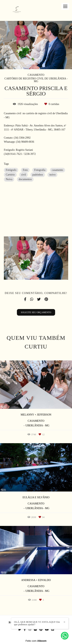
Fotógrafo (11, 170)
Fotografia (40, 170)
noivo (52, 175)
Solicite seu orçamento (36, 312)
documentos (25, 179)
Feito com (36, 641)
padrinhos (38, 175)
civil (24, 175)
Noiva (9, 179)
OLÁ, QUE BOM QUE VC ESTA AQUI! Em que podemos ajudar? (37, 623)
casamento (58, 170)
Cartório (10, 175)
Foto (25, 170)
